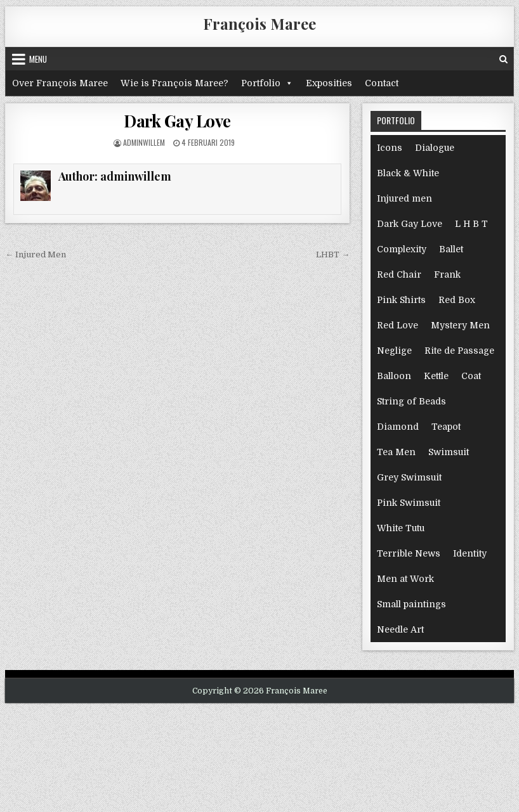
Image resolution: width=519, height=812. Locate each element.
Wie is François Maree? (174, 83)
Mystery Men (460, 325)
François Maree (259, 23)
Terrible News (409, 553)
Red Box (457, 300)
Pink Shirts (401, 300)
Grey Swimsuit (409, 477)
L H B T (471, 224)
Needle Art (400, 629)
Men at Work (405, 579)
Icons (390, 148)
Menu (38, 59)
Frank (447, 274)
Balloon (394, 376)
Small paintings (411, 604)
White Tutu (401, 528)
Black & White (408, 173)
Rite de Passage (459, 351)
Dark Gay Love (177, 121)
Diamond (398, 427)
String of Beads (411, 401)
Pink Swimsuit (409, 503)
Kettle (436, 376)
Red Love (397, 325)
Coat (471, 376)
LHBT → (333, 255)
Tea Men (396, 452)
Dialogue (435, 148)
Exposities (329, 83)
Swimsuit (449, 452)
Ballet (451, 249)
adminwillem (144, 142)
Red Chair (399, 274)
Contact (382, 83)
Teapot (446, 427)
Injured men (404, 198)
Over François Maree (60, 83)
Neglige (394, 351)
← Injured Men (36, 255)
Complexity (402, 249)
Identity (470, 553)
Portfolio (267, 83)
